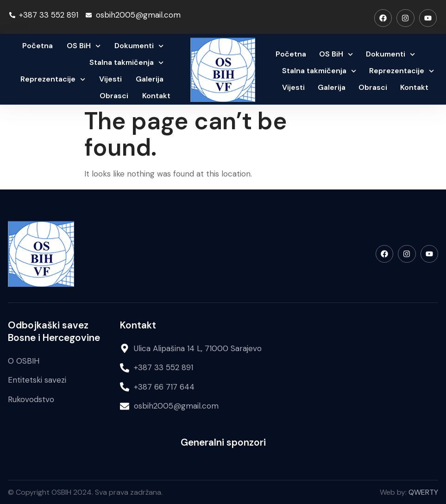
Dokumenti (139, 46)
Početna (38, 46)
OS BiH (84, 46)
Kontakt (156, 96)
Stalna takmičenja (126, 63)
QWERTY (423, 492)
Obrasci (114, 96)
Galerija (150, 79)
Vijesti (110, 79)
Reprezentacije (53, 79)
